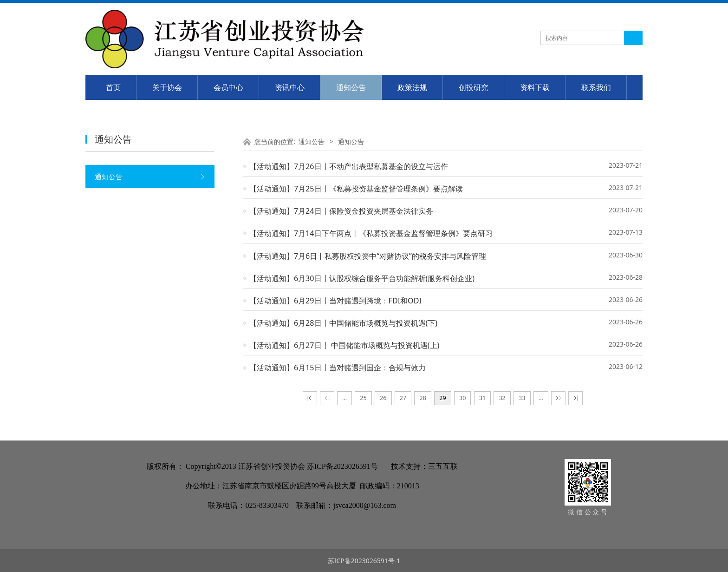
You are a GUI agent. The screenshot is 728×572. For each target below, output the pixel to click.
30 (462, 398)
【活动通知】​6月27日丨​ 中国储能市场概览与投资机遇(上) (344, 345)
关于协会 (167, 87)
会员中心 (228, 87)
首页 (113, 87)
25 (363, 398)
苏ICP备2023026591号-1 (364, 561)
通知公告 (351, 87)
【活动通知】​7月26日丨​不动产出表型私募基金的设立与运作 (349, 166)
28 (423, 398)
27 (403, 398)
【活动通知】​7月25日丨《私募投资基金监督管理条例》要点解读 (356, 189)
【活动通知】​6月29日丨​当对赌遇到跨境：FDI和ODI (335, 301)
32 (502, 398)
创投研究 (474, 87)
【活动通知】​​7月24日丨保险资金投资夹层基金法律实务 (341, 211)
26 (383, 398)
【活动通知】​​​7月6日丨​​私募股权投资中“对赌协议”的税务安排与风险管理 (368, 256)
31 (482, 398)
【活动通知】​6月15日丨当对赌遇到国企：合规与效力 (338, 368)
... (344, 398)
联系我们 (596, 87)
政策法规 (412, 87)
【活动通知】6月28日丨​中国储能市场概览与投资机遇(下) (343, 323)
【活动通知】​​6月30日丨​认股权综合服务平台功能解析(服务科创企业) (362, 278)
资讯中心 (290, 87)
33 (522, 398)
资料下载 (535, 87)
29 (442, 398)
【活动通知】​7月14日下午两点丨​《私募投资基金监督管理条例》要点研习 (371, 233)
